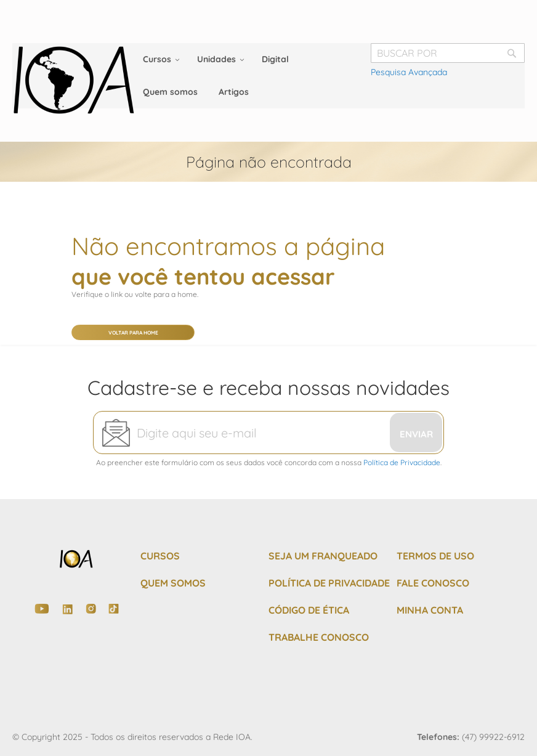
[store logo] (74, 80)
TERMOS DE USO (435, 556)
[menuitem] (159, 59)
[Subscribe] (416, 433)
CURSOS (160, 556)
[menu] (268, 76)
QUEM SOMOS (173, 583)
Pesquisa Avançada (409, 72)
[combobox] (448, 53)
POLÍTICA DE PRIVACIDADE (329, 583)
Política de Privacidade (402, 462)
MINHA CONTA (430, 610)
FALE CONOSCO (433, 583)
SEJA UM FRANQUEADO (323, 556)
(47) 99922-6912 (493, 737)
